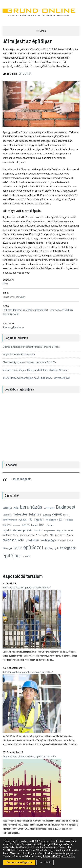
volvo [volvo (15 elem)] (70, 541)
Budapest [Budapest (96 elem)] (66, 507)
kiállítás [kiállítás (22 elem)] (7, 525)
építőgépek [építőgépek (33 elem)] (68, 548)
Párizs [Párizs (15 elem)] (70, 535)
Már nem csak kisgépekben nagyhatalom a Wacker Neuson (35, 370)
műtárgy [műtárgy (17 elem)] (7, 535)
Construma (8, 297)
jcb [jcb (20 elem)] (61, 520)
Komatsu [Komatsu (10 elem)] (17, 525)
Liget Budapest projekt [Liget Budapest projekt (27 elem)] (18, 530)
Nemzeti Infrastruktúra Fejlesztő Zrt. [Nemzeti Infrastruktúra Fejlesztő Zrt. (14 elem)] (31, 535)
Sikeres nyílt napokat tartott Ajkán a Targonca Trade (31, 347)
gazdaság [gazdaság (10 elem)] (47, 515)
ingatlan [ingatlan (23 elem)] (39, 519)
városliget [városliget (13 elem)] (7, 548)
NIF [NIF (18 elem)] (52, 535)
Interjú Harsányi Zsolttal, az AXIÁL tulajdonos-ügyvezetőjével (36, 378)
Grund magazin (22, 479)
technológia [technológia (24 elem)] (49, 540)
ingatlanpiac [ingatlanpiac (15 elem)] (52, 520)
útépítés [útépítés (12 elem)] (26, 557)
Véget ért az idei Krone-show (19, 355)
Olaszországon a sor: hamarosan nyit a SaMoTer (30, 362)
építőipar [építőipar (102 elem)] (12, 556)
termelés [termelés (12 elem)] (62, 541)
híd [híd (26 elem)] (30, 519)
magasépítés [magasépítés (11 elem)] (49, 531)
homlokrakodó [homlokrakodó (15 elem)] (10, 520)
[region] (41, 426)
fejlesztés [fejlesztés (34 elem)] (21, 514)
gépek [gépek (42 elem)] (57, 514)
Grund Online (10, 74)
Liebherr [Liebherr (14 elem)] (50, 525)
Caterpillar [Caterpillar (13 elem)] (7, 515)
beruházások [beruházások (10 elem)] (49, 508)
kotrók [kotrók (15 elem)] (35, 525)
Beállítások (45, 862)
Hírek (5, 284)
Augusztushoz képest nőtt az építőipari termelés (29, 757)
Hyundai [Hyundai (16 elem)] (23, 520)
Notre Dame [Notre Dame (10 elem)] (60, 535)
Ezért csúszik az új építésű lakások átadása (27, 588)
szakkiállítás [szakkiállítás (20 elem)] (33, 540)
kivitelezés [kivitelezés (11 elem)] (69, 520)
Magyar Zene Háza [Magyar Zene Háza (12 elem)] (65, 531)
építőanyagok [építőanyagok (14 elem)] (52, 548)
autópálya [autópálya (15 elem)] (7, 508)
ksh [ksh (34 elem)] (42, 525)
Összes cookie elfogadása (19, 862)
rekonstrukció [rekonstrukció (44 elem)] (13, 540)
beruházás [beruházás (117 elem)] (31, 507)
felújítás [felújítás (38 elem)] (35, 514)
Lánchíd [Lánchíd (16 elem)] (38, 531)
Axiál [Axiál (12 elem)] (16, 508)
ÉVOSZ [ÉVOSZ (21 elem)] (18, 548)
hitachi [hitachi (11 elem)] (66, 515)
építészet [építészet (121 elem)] (33, 547)
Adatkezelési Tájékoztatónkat (59, 856)
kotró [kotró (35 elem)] (26, 525)
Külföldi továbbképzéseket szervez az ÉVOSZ (28, 672)
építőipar (20, 297)
